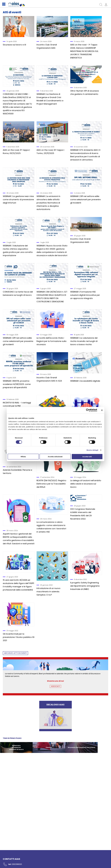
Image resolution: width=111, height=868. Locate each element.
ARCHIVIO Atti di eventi (15, 653)
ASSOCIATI (55, 686)
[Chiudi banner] (102, 410)
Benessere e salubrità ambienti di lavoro (16, 747)
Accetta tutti (87, 457)
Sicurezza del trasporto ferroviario (81, 747)
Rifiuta (23, 457)
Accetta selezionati (55, 457)
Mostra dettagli (92, 450)
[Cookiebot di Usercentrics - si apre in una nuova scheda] (88, 410)
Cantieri (49, 747)
